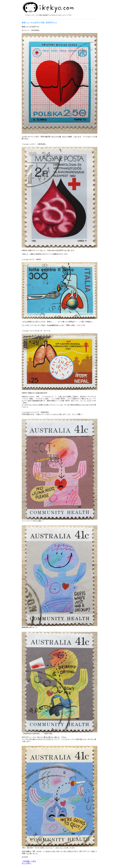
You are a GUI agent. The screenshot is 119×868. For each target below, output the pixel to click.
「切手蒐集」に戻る (29, 861)
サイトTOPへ (26, 863)
